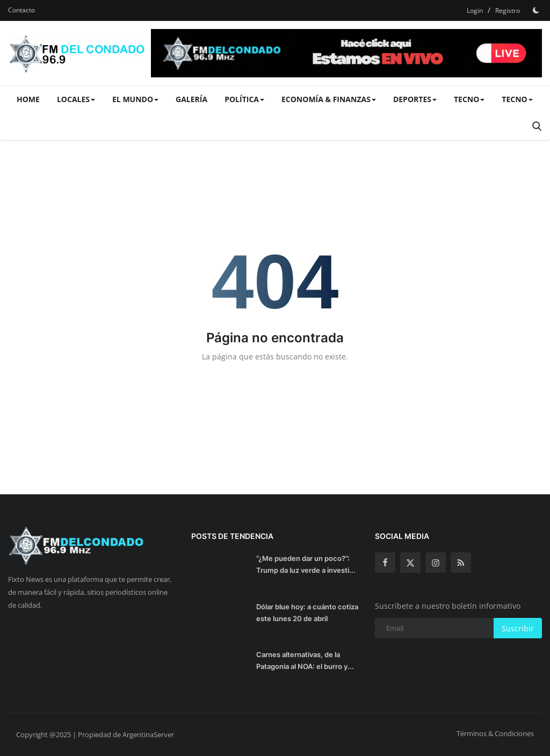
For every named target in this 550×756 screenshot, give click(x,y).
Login (475, 10)
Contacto (21, 10)
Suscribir (518, 628)
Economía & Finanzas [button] (329, 99)
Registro (508, 10)
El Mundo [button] (135, 99)
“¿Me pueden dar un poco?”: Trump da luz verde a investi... (306, 564)
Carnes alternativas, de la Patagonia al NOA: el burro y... (305, 660)
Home (28, 99)
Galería (191, 99)
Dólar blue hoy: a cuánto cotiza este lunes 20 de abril (307, 613)
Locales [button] (76, 99)
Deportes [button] (415, 99)
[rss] (461, 563)
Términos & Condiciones (495, 733)
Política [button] (244, 99)
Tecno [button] (469, 99)
